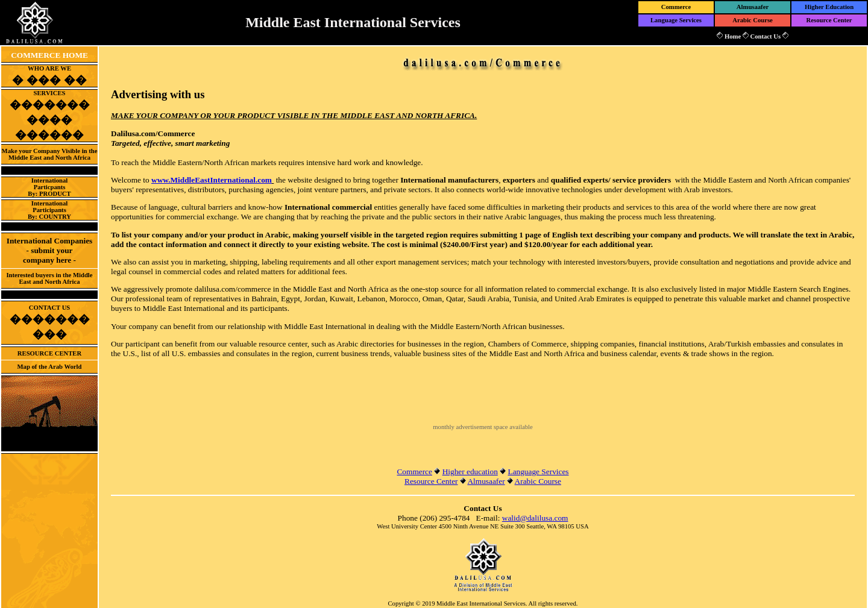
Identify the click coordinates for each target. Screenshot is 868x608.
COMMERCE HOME (49, 55)
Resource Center (829, 20)
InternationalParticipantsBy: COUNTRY (49, 210)
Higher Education (829, 7)
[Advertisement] (483, 406)
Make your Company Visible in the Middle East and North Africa (50, 154)
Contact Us (765, 36)
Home (733, 36)
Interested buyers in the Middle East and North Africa (49, 278)
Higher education (470, 472)
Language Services (676, 20)
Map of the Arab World (50, 367)
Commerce (676, 7)
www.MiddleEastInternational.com (212, 180)
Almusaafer (753, 7)
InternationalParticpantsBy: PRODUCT (49, 187)
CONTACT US (50, 322)
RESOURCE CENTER (49, 353)
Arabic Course (753, 20)
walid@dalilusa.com (535, 518)
